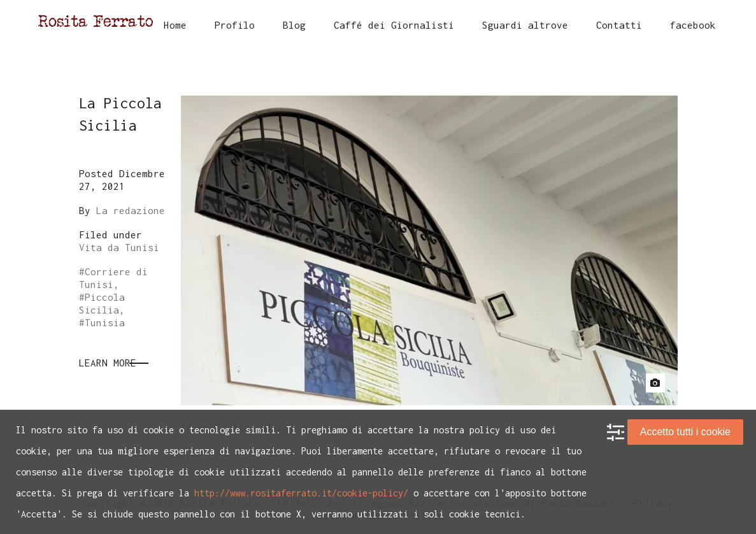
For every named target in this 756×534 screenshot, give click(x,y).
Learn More (108, 363)
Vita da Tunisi (119, 247)
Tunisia (105, 322)
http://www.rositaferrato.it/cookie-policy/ (301, 493)
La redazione (131, 210)
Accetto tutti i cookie (685, 432)
